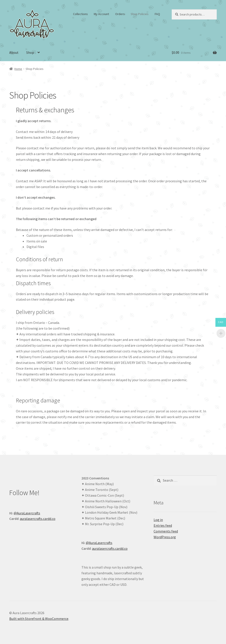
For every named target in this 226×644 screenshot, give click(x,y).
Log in (158, 520)
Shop (30, 52)
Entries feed (163, 525)
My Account (101, 14)
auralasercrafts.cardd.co (38, 519)
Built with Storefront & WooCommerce (39, 619)
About (14, 52)
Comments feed (166, 531)
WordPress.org (165, 537)
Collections (80, 14)
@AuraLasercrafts (27, 513)
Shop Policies (140, 14)
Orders (120, 14)
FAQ (157, 14)
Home (18, 69)
